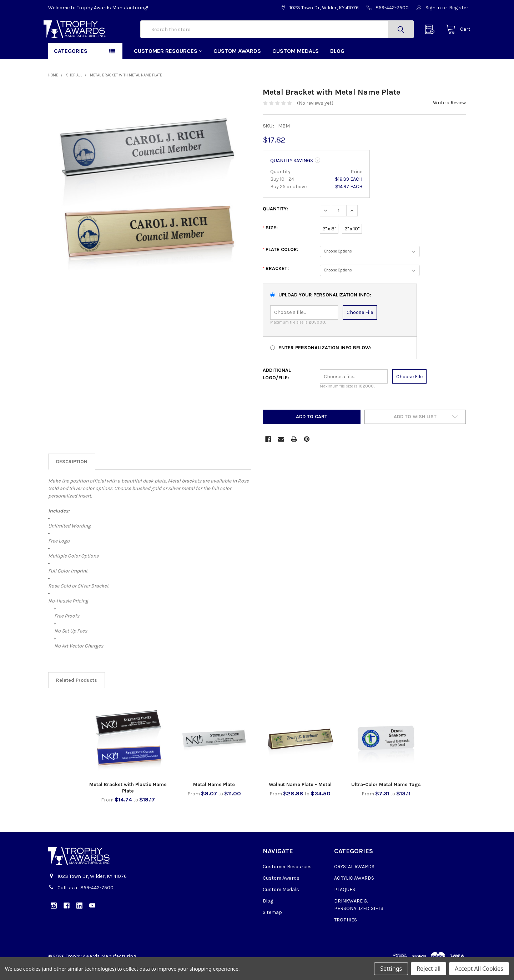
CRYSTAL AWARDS (354, 880)
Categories (71, 64)
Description (72, 475)
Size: (270, 241)
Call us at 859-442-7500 (85, 901)
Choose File (360, 326)
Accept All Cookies (479, 969)
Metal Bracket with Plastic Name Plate (128, 801)
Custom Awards (237, 64)
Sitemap (272, 926)
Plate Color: (281, 263)
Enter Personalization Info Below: (325, 361)
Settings (391, 969)
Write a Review (449, 116)
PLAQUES (345, 903)
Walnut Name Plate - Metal (300, 798)
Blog (337, 64)
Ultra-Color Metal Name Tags (386, 798)
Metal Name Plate (214, 798)
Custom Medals (296, 64)
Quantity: (275, 222)
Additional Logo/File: (277, 387)
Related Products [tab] (77, 693)
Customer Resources (168, 64)
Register (459, 8)
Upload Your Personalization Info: (325, 308)
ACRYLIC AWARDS (354, 892)
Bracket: (276, 282)
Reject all (429, 969)
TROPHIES (346, 933)
